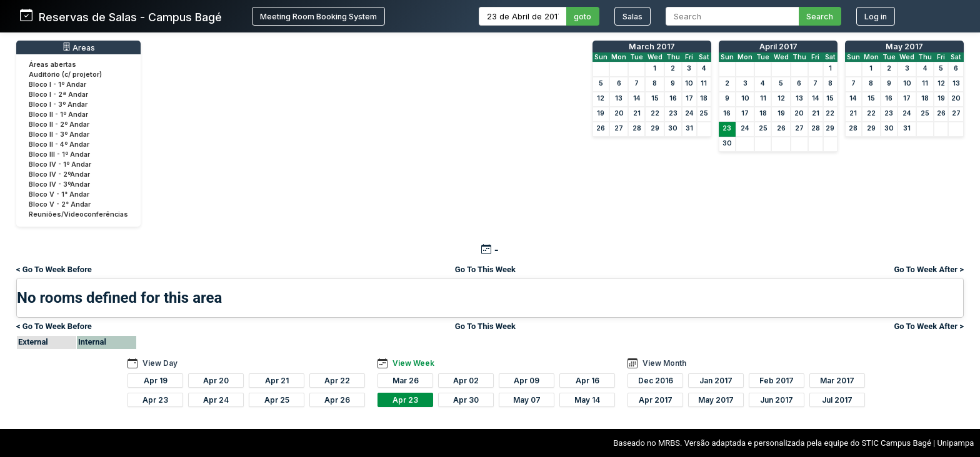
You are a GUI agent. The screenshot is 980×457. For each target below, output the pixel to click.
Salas (632, 17)
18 (704, 98)
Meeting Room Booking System (318, 17)
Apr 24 (216, 400)
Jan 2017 (716, 381)
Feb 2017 (777, 381)
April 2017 (778, 47)
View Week (413, 363)
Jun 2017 (777, 400)
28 (637, 128)
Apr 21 (277, 381)
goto (582, 17)
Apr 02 (466, 381)
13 (619, 98)
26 (601, 128)
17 (689, 98)
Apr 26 (337, 400)
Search (820, 17)
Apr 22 (337, 381)
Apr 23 (155, 400)
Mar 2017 (837, 381)
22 (655, 113)
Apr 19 (156, 381)
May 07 (527, 400)
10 (689, 83)
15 (655, 98)
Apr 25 (277, 400)
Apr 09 (527, 381)
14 (637, 98)
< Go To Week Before (54, 269)
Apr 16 (587, 381)
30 (673, 128)
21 (637, 113)
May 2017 (904, 47)
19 (601, 113)
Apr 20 (216, 381)
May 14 (587, 400)
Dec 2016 (656, 381)
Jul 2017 (837, 400)
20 (619, 113)
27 (619, 128)
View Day (160, 363)
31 (689, 128)
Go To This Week (485, 269)
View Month (664, 363)
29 (655, 128)
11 (704, 83)
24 (689, 113)
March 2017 (652, 47)
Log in (876, 17)
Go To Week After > (929, 269)
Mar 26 (406, 381)
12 (601, 98)
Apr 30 (466, 400)
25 (704, 113)
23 (673, 113)
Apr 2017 (656, 400)
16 (673, 98)
